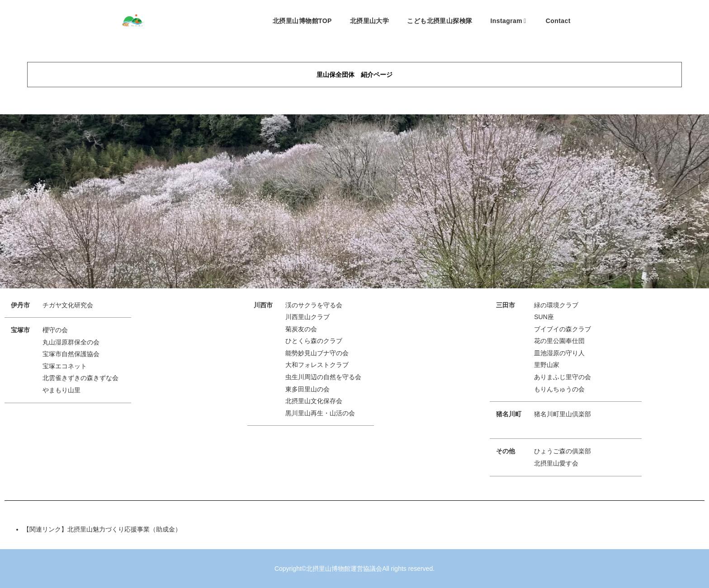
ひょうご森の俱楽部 (562, 451)
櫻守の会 (55, 330)
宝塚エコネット (65, 366)
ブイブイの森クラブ (562, 329)
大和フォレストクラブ (317, 365)
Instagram (508, 21)
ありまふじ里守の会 (562, 377)
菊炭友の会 (301, 329)
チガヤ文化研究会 (68, 305)
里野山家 (547, 365)
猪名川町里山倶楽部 (562, 414)
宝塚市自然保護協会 (71, 354)
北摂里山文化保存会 (314, 401)
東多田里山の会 (307, 389)
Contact (558, 21)
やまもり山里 (61, 390)
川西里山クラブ (307, 317)
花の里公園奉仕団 (559, 341)
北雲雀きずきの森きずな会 (80, 378)
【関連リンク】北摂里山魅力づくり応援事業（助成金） (102, 529)
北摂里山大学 (370, 21)
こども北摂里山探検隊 (440, 21)
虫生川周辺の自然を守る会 (323, 377)
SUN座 (544, 317)
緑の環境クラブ (556, 305)
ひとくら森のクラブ (314, 341)
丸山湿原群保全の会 (71, 342)
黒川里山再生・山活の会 (320, 413)
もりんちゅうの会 (559, 389)
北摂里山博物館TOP (302, 21)
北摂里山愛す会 (556, 463)
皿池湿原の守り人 (559, 353)
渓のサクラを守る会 (314, 305)
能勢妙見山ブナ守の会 (317, 353)
